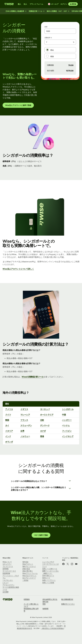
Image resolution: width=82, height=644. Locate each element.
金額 (46, 27)
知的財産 (45, 609)
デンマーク (45, 425)
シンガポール (68, 409)
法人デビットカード (29, 578)
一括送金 (25, 580)
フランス (24, 420)
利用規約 (27, 599)
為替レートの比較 (48, 583)
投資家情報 (6, 573)
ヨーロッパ (45, 409)
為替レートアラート (49, 580)
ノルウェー (25, 436)
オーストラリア (47, 415)
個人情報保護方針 (67, 599)
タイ (7, 425)
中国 (64, 415)
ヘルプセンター (8, 580)
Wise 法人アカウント (29, 576)
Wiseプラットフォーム (30, 573)
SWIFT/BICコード (48, 576)
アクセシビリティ (8, 585)
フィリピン (67, 431)
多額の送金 (26, 569)
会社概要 (6, 592)
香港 (42, 436)
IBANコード (46, 578)
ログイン (64, 4)
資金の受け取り (28, 571)
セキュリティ (7, 564)
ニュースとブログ (48, 562)
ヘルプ (56, 4)
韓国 (7, 420)
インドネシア (68, 436)
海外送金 (25, 562)
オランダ (9, 442)
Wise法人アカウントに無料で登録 (18, 105)
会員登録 (73, 4)
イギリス (24, 409)
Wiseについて (7, 562)
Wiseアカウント (28, 564)
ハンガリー (67, 420)
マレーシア (25, 415)
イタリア (9, 431)
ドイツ (8, 415)
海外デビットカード (29, 566)
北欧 (42, 420)
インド (8, 436)
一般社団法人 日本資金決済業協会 (52, 628)
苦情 (44, 604)
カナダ (43, 431)
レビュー (6, 583)
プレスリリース (8, 566)
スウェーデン (26, 425)
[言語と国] (50, 4)
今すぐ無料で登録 (41, 535)
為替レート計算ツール (50, 569)
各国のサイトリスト (68, 604)
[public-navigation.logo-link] (8, 600)
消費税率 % (48, 38)
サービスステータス (9, 571)
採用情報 (6, 569)
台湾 (22, 431)
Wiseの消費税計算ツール (33, 377)
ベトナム (66, 425)
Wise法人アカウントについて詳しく (18, 269)
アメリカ (9, 409)
